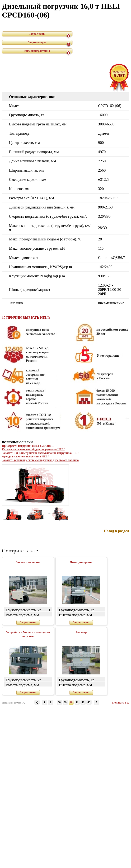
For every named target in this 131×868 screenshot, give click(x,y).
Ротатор (81, 632)
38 (59, 702)
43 (89, 702)
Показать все (121, 703)
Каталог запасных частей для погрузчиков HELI (33, 449)
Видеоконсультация (37, 51)
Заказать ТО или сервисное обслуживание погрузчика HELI (41, 453)
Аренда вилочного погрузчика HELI (25, 456)
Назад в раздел (116, 531)
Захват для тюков (28, 562)
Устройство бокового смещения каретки (28, 634)
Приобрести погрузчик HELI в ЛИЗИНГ (28, 446)
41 (77, 702)
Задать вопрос (37, 42)
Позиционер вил (81, 562)
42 (83, 702)
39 (65, 702)
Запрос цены (37, 34)
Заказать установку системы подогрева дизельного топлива (40, 460)
